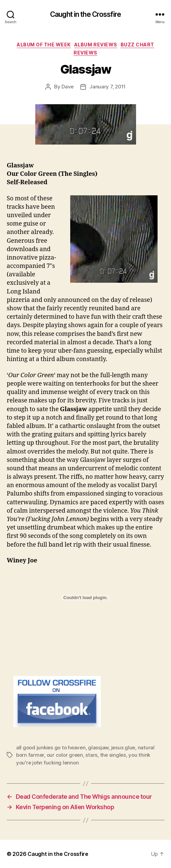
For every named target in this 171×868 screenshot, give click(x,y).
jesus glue (123, 747)
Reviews (85, 53)
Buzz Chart (137, 45)
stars (91, 755)
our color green (65, 755)
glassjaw (98, 747)
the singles (113, 755)
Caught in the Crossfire (85, 14)
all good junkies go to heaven (51, 747)
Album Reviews (96, 45)
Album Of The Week (44, 45)
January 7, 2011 (108, 87)
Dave (68, 87)
